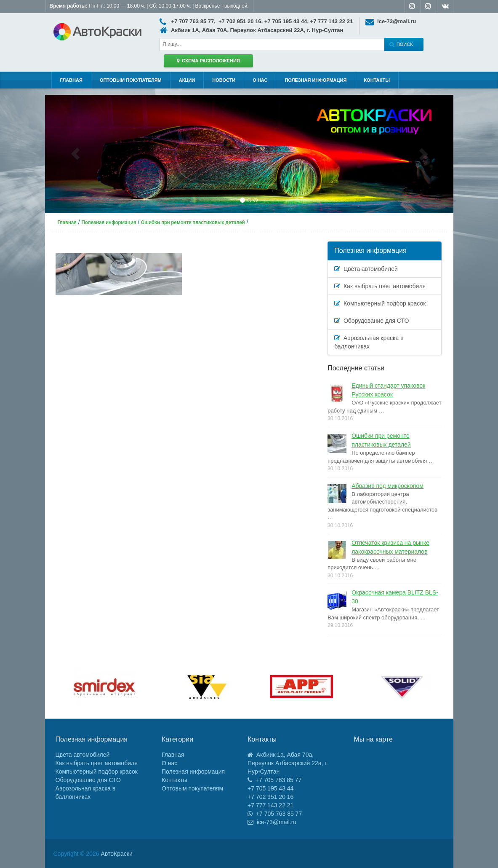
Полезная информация (316, 80)
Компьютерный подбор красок (380, 303)
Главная (71, 80)
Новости (224, 80)
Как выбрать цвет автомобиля (380, 286)
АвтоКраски (117, 854)
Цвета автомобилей (366, 269)
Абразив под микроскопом (387, 486)
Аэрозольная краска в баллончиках (369, 342)
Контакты (377, 80)
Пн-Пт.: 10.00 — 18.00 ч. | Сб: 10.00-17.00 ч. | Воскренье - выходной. (149, 6)
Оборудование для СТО (372, 321)
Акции (187, 80)
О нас (260, 80)
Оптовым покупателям (131, 80)
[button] (76, 154)
